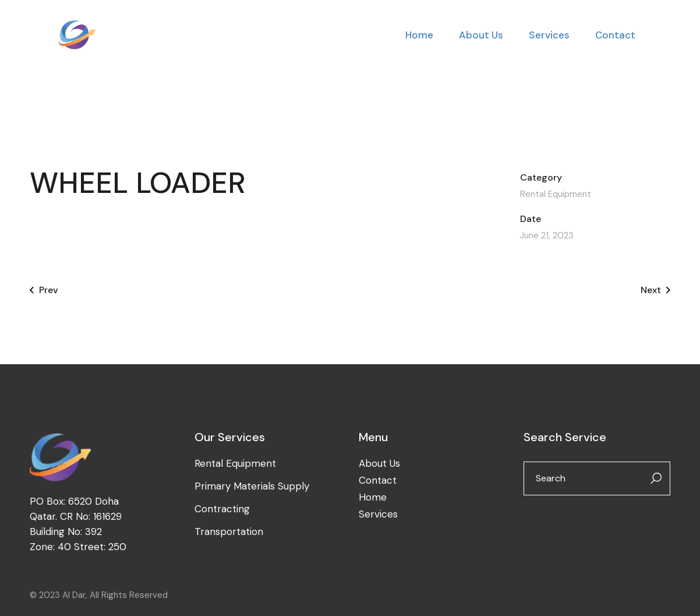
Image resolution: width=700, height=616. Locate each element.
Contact (378, 480)
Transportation (229, 531)
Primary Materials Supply (252, 486)
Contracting (222, 509)
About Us (379, 463)
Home (373, 497)
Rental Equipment (556, 194)
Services (378, 514)
